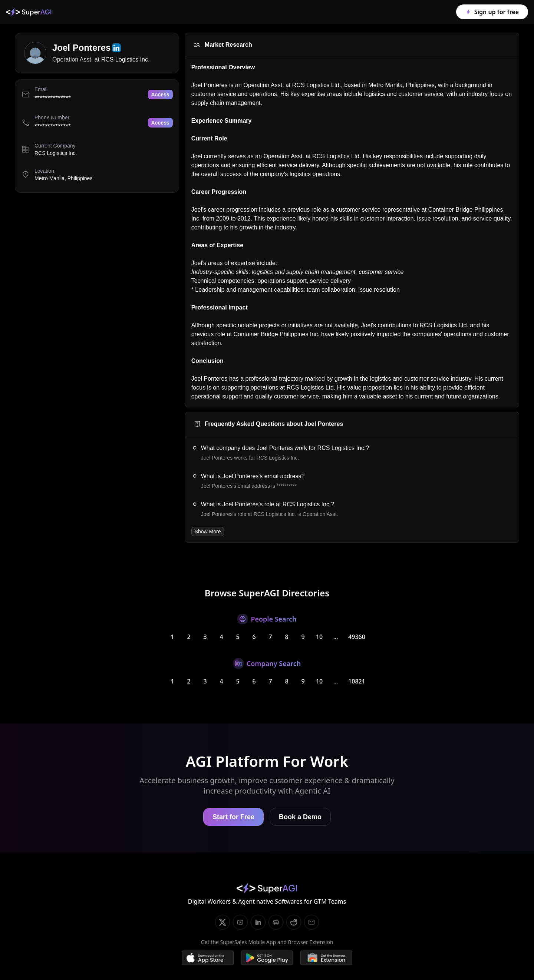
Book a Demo (300, 817)
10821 (357, 681)
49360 (357, 637)
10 (319, 637)
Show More (208, 532)
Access (160, 95)
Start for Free (233, 817)
